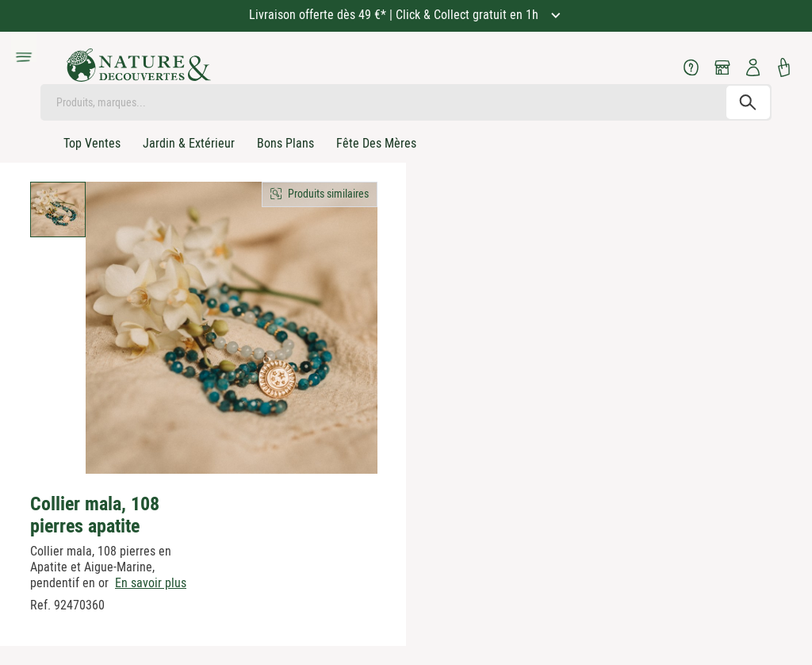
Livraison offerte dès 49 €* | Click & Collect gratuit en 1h (395, 15)
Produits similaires (328, 194)
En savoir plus (151, 583)
